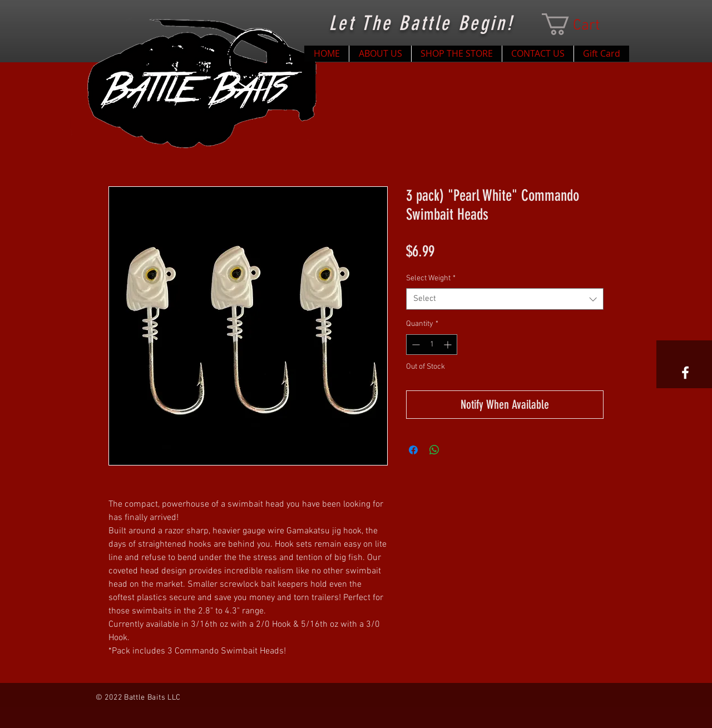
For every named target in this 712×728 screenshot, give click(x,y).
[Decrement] (415, 345)
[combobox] (505, 299)
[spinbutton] (432, 345)
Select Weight (431, 278)
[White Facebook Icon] (685, 373)
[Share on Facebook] (413, 450)
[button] (582, 24)
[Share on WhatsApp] (434, 450)
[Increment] (449, 345)
